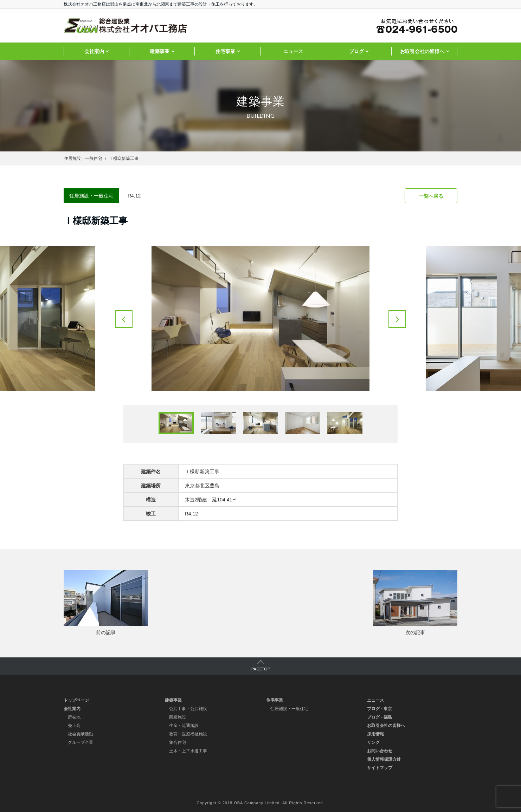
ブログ (356, 51)
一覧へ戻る (431, 196)
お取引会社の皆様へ (422, 51)
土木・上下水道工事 (188, 751)
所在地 (74, 717)
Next (397, 319)
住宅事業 (225, 51)
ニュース (293, 51)
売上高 (74, 726)
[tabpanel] (260, 319)
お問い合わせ (380, 751)
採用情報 (375, 734)
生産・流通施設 (184, 726)
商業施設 (178, 717)
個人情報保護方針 (384, 759)
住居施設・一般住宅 (289, 709)
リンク (373, 742)
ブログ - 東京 (380, 709)
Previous (124, 319)
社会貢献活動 (81, 734)
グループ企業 (81, 742)
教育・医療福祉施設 (188, 734)
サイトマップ (380, 768)
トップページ (76, 700)
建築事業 (160, 51)
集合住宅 (178, 742)
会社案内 (94, 51)
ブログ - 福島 (380, 717)
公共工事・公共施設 (188, 709)
